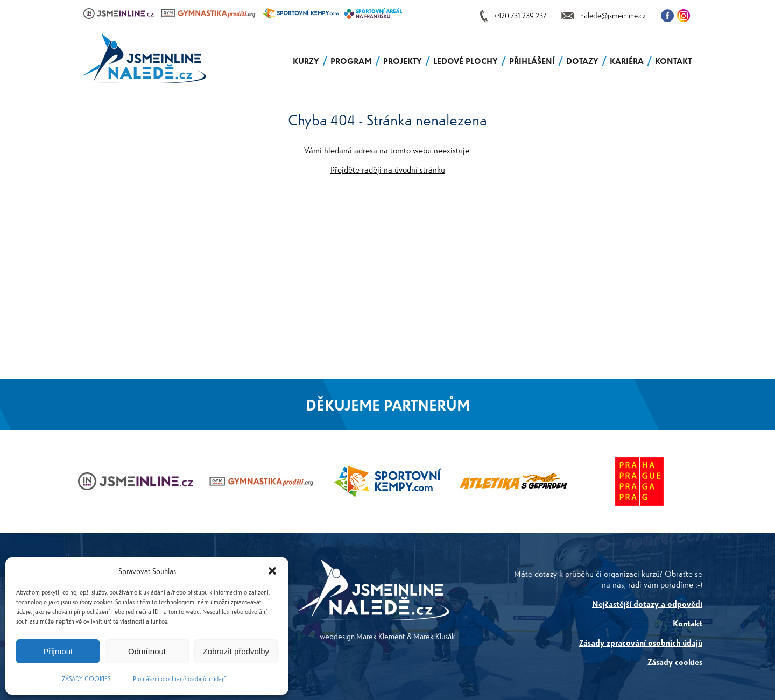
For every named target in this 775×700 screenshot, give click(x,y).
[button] (272, 571)
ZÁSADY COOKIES (86, 678)
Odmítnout (147, 651)
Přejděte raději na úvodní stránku (388, 169)
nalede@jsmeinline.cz (613, 15)
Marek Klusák (434, 636)
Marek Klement (381, 636)
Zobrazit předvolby (236, 651)
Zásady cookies (675, 662)
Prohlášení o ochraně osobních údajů (180, 678)
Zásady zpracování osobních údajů (641, 642)
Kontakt (688, 623)
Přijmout (58, 651)
